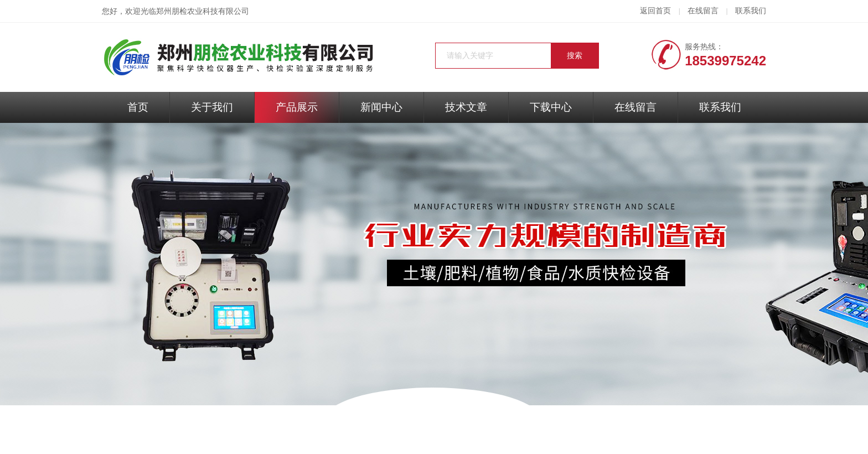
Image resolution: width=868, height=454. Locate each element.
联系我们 (751, 11)
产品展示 (297, 107)
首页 (138, 107)
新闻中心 (381, 107)
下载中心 (551, 107)
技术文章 (466, 107)
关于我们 (212, 107)
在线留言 (703, 11)
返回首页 (655, 11)
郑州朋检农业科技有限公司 (203, 11)
